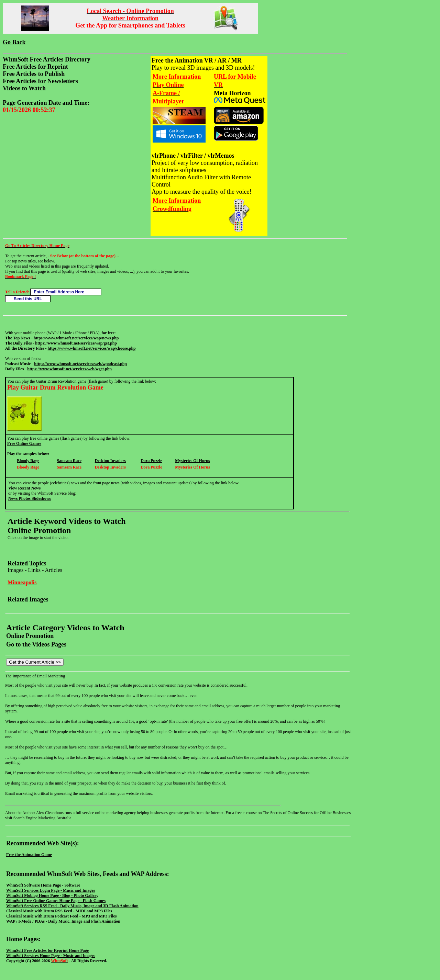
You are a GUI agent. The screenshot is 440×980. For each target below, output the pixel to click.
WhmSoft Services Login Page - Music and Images (51, 890)
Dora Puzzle (151, 461)
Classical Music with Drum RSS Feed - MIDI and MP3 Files (59, 911)
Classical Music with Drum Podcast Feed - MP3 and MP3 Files (61, 916)
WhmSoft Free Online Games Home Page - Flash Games (56, 901)
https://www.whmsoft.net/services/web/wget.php (69, 369)
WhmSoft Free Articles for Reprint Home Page (47, 950)
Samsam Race (69, 461)
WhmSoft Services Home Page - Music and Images (51, 956)
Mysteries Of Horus (192, 461)
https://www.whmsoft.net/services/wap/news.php (76, 338)
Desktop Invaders (110, 461)
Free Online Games (24, 443)
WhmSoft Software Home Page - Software (43, 885)
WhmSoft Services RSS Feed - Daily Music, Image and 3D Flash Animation (72, 906)
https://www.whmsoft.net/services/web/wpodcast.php (80, 364)
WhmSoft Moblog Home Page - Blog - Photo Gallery (52, 895)
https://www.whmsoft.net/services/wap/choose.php (91, 348)
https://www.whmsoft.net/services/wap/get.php (76, 343)
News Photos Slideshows (30, 498)
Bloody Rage (28, 461)
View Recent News (24, 488)
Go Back (14, 42)
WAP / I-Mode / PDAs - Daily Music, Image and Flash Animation (63, 921)
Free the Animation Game (29, 855)
